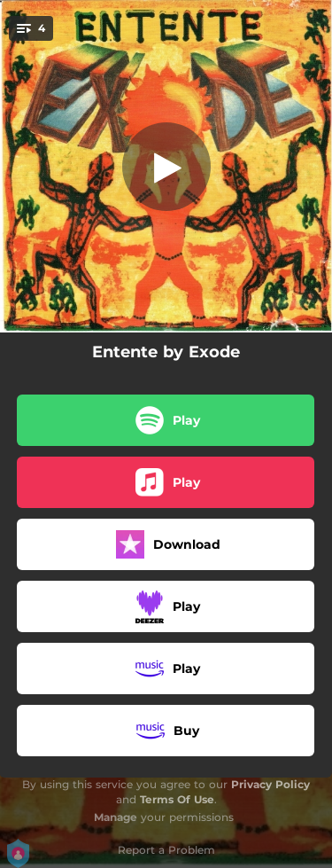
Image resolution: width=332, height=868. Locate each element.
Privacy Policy (270, 784)
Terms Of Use (177, 799)
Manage (116, 817)
